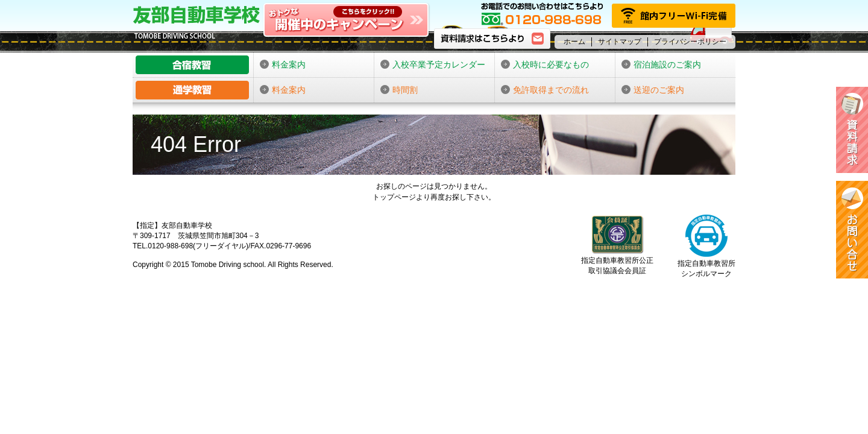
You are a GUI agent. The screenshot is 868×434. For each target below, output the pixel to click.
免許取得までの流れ (545, 90)
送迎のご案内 (653, 90)
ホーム (574, 42)
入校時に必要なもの (545, 64)
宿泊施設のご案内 (661, 64)
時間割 (399, 90)
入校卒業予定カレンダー (433, 64)
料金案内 (283, 64)
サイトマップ (620, 42)
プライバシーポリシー (690, 42)
